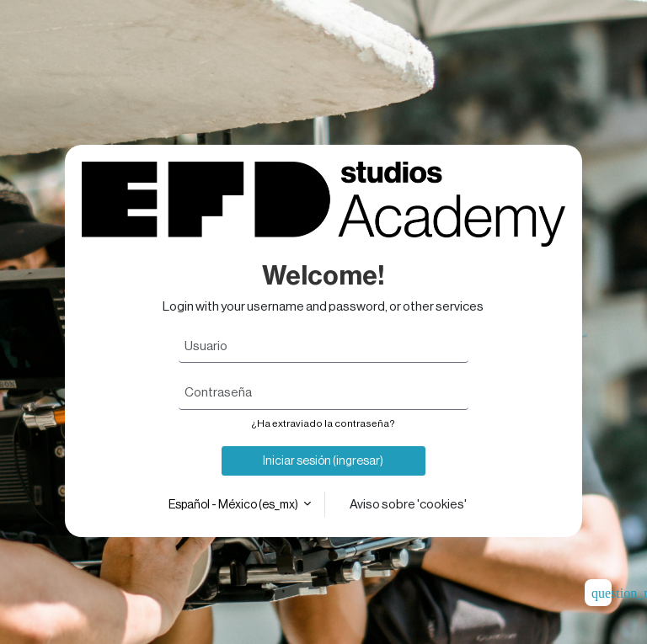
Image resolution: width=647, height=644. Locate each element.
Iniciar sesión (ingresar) (323, 460)
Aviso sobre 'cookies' (408, 504)
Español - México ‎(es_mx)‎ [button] (234, 504)
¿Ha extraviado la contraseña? (323, 423)
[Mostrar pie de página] (598, 593)
